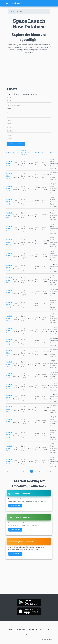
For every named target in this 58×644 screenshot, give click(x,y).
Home (12, 11)
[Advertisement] (29, 71)
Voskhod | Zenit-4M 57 (9, 318)
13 (24, 471)
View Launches (15, 505)
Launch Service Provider (14, 105)
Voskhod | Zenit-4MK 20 (9, 215)
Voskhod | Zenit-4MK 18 (9, 256)
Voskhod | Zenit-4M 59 (9, 268)
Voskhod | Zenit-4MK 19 (9, 242)
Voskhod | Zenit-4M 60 (9, 202)
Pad (52, 153)
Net (43, 153)
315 (47, 471)
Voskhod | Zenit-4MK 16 (9, 305)
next (52, 472)
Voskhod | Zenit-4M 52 (9, 435)
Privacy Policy (22, 629)
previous (7, 472)
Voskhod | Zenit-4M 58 (9, 293)
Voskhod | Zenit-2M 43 (9, 331)
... (16, 471)
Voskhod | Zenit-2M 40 (9, 421)
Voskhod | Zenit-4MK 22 (9, 176)
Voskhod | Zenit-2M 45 (9, 188)
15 (32, 471)
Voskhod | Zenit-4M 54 (9, 398)
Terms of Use (33, 629)
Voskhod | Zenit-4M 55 (9, 375)
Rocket (31, 153)
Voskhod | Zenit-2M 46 (9, 164)
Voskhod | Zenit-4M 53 (9, 409)
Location (9, 120)
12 (20, 471)
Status (9, 113)
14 (28, 471)
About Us (12, 629)
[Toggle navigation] (50, 3)
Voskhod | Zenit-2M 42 (9, 364)
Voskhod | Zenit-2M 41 (9, 387)
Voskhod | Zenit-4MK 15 (9, 353)
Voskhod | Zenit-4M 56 (9, 342)
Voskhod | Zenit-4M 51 (9, 448)
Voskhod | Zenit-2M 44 (9, 229)
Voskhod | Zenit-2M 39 (9, 462)
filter (11, 144)
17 (39, 471)
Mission (38, 153)
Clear (21, 144)
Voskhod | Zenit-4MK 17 (9, 280)
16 (35, 471)
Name (8, 153)
